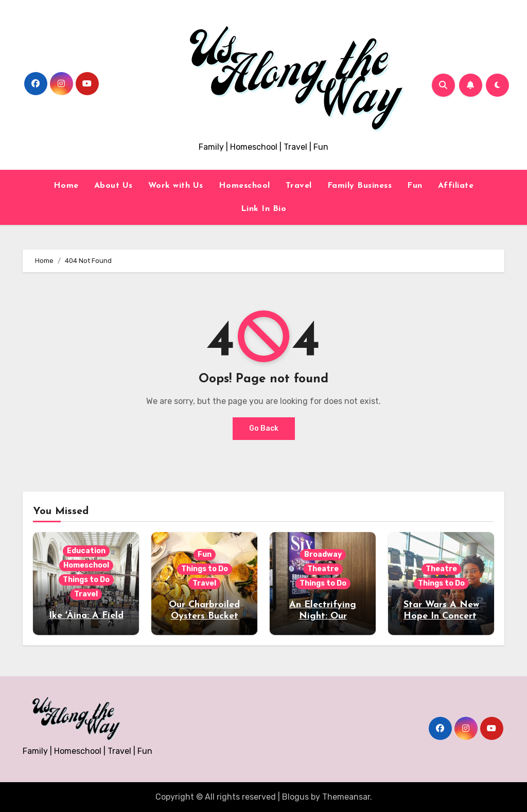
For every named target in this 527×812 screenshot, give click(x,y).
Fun (415, 186)
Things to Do (86, 580)
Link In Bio (264, 209)
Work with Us (176, 186)
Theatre (323, 569)
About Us (113, 186)
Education (86, 551)
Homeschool (244, 186)
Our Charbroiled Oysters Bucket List (204, 616)
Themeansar (346, 797)
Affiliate (456, 186)
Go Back (264, 428)
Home (66, 186)
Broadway (323, 554)
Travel (299, 186)
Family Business (360, 186)
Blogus (295, 797)
